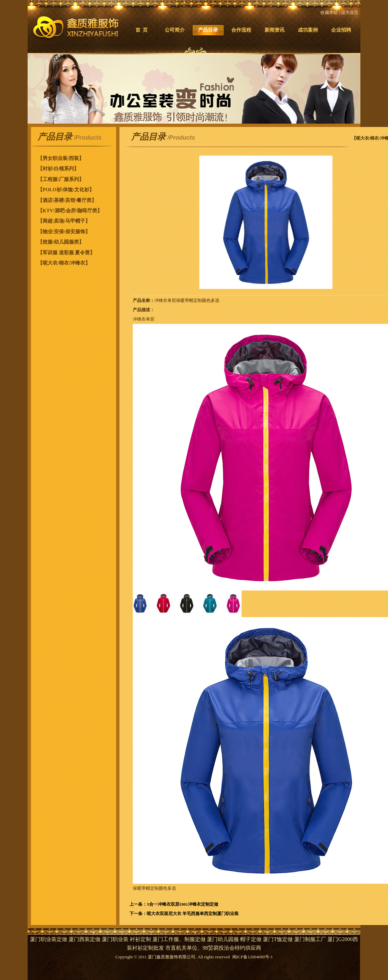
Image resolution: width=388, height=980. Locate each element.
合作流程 (241, 30)
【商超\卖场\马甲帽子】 (64, 221)
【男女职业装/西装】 (61, 158)
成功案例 (308, 30)
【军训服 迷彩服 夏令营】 (66, 253)
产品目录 (208, 30)
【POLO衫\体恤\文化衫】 (66, 190)
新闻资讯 (275, 30)
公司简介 (175, 30)
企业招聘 (341, 30)
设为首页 (350, 12)
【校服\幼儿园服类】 (61, 242)
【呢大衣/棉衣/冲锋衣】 (64, 263)
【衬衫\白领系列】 (58, 169)
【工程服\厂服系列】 (61, 179)
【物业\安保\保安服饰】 (64, 232)
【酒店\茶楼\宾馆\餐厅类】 (67, 200)
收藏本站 (329, 12)
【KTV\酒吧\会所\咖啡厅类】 (70, 211)
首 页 (142, 30)
